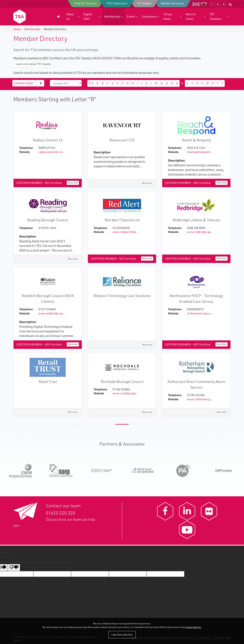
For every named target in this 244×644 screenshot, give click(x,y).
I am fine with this (122, 635)
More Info (73, 183)
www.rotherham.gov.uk (202, 399)
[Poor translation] (14, 568)
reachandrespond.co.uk (202, 152)
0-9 (91, 83)
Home (17, 29)
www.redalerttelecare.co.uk (130, 232)
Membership (32, 29)
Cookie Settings (193, 627)
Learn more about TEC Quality (33, 64)
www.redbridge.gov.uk (201, 232)
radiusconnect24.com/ (52, 152)
